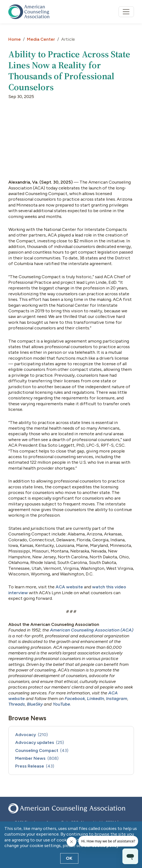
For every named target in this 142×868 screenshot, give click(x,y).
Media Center (41, 39)
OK (69, 858)
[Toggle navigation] (126, 12)
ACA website (69, 587)
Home (15, 39)
